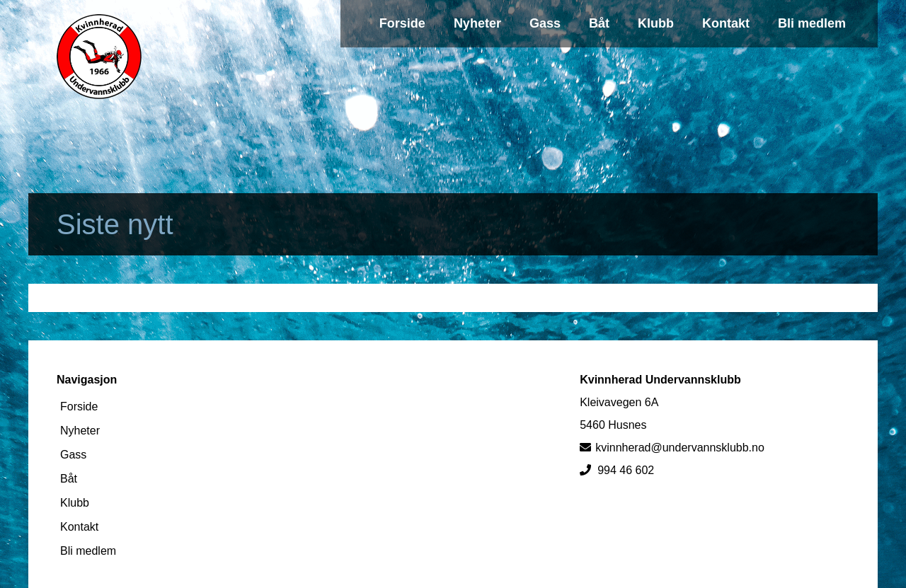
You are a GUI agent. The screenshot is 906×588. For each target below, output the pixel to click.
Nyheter (477, 23)
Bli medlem (812, 23)
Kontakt (726, 23)
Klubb (656, 23)
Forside (402, 23)
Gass (545, 23)
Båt (599, 23)
